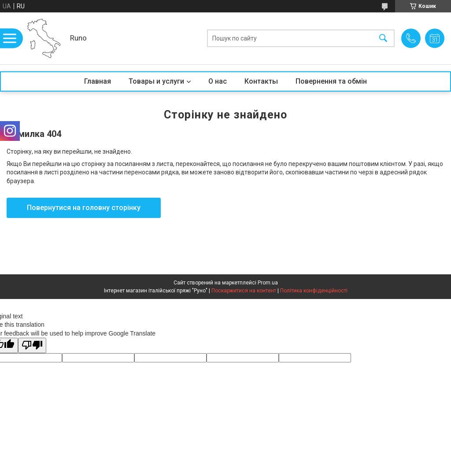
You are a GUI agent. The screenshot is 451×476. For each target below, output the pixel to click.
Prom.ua (268, 283)
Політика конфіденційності (314, 291)
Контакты (261, 81)
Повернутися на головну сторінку (84, 208)
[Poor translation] (32, 345)
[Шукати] (383, 39)
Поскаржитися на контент (244, 291)
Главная (98, 81)
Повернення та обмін (331, 81)
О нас (218, 81)
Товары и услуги (156, 81)
